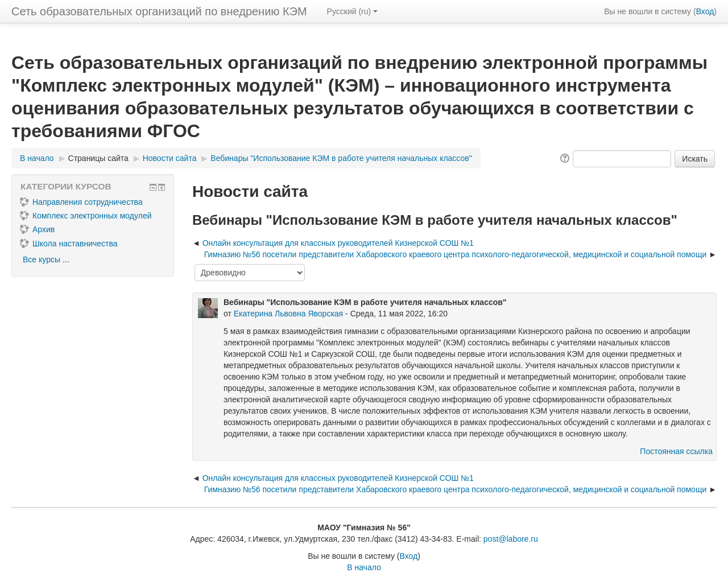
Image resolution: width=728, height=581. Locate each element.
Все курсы (42, 259)
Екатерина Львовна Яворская (288, 314)
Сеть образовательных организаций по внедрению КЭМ (159, 11)
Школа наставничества (69, 244)
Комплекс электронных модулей (86, 216)
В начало (364, 567)
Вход (705, 11)
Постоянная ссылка (676, 451)
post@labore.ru (511, 539)
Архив (37, 229)
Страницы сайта (98, 158)
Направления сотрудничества (81, 202)
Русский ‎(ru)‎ (353, 11)
